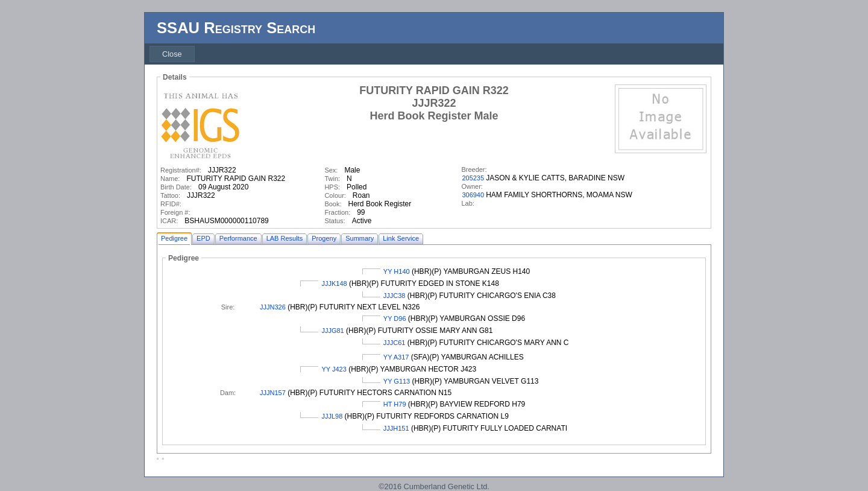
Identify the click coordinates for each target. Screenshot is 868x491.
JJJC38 (395, 296)
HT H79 (395, 404)
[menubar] (172, 54)
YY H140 (397, 271)
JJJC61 (395, 343)
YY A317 (396, 357)
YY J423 (334, 369)
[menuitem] (172, 54)
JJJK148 (334, 284)
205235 (473, 178)
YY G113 (397, 381)
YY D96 (395, 318)
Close (172, 54)
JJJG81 (332, 331)
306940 (473, 195)
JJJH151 (396, 428)
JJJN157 (273, 393)
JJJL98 (332, 416)
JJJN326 (273, 307)
